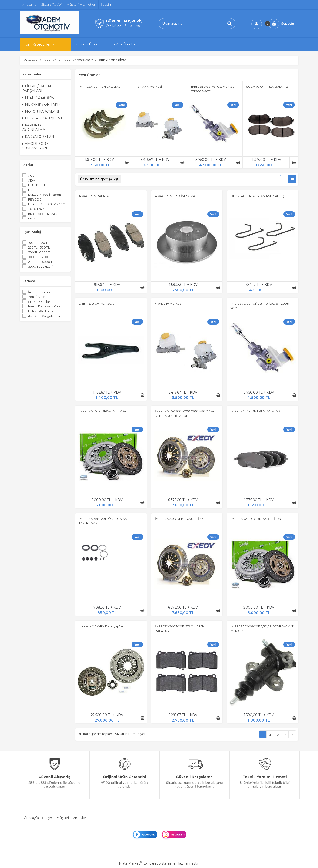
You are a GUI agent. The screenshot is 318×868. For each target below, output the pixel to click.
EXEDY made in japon (45, 195)
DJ (30, 190)
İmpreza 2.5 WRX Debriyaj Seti (102, 626)
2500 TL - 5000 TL (41, 262)
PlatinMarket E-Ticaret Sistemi (145, 863)
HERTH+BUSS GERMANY (47, 204)
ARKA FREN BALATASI (95, 196)
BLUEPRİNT (37, 185)
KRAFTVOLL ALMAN (43, 214)
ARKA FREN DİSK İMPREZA (175, 196)
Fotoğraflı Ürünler (41, 311)
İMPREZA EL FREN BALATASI (100, 87)
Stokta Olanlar (39, 302)
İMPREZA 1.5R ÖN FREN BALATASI (256, 411)
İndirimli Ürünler (40, 292)
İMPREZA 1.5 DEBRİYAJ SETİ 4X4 (102, 411)
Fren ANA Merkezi (148, 87)
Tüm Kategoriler (37, 44)
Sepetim (290, 24)
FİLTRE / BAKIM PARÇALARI (37, 88)
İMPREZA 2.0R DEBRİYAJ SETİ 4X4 (180, 519)
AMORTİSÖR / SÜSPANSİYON (35, 146)
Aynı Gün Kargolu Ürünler (47, 316)
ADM (32, 180)
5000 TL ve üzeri (40, 266)
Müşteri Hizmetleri (72, 818)
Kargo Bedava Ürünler (45, 306)
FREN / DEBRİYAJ (38, 98)
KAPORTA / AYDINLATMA (34, 128)
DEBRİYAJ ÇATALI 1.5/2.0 (97, 303)
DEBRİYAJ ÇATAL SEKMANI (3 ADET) (257, 196)
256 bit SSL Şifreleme (123, 26)
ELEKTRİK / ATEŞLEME (43, 118)
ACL (31, 175)
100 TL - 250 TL (39, 243)
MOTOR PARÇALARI (41, 111)
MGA (32, 219)
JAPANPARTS (38, 209)
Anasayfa (31, 818)
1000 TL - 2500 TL (41, 257)
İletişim (48, 818)
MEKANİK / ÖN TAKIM (42, 104)
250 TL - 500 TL (39, 247)
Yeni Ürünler (37, 297)
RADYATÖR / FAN (38, 137)
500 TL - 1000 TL (40, 252)
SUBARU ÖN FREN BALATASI (268, 87)
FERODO (35, 199)
